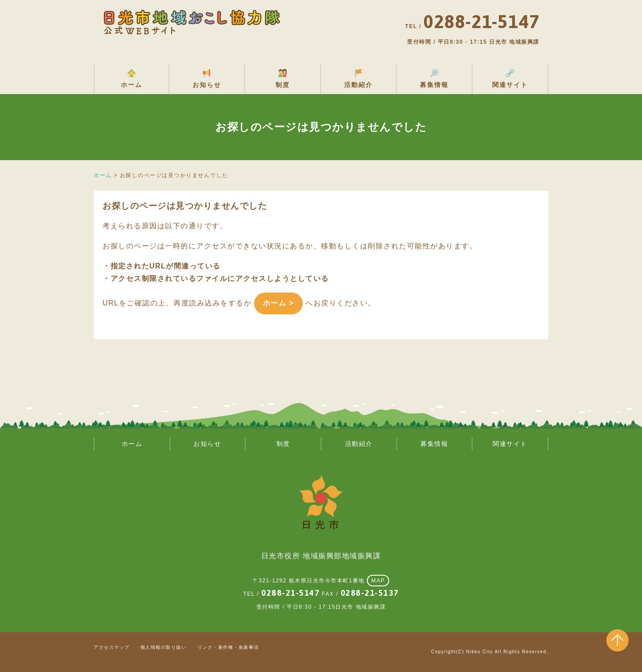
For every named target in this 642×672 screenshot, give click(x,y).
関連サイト (510, 85)
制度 (283, 85)
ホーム (132, 85)
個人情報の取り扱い (164, 647)
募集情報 (434, 85)
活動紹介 (358, 85)
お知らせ (207, 85)
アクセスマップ (112, 647)
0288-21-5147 (290, 593)
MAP (378, 581)
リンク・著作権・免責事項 (228, 647)
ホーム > (278, 303)
